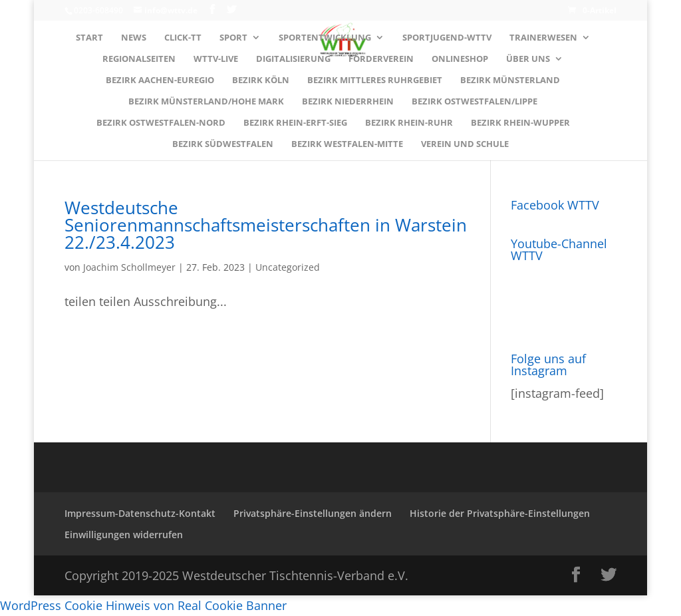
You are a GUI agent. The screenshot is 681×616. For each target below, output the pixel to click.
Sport (233, 38)
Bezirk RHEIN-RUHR (409, 123)
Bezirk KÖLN (261, 80)
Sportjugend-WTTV (447, 38)
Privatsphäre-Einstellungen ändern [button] (313, 513)
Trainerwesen (543, 38)
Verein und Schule (465, 144)
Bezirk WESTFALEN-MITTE (347, 144)
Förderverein (381, 59)
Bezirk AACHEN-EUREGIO (160, 80)
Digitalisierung (293, 59)
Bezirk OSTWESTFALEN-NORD (161, 123)
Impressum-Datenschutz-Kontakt (140, 513)
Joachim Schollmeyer (129, 267)
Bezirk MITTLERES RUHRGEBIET (375, 80)
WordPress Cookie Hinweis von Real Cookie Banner (143, 605)
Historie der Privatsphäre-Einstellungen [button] (500, 513)
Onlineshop (460, 59)
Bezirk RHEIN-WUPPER (520, 123)
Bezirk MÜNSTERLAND (510, 80)
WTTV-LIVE (216, 59)
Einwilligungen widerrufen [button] (124, 535)
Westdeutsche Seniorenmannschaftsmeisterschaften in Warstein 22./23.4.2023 (266, 225)
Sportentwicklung (325, 38)
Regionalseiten (139, 59)
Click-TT (183, 38)
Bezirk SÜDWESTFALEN (223, 144)
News (134, 38)
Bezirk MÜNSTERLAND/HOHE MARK (206, 102)
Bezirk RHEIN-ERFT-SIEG (295, 123)
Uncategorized (288, 267)
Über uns (528, 59)
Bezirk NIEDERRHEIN (348, 102)
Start (89, 38)
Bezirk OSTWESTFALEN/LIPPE (475, 102)
